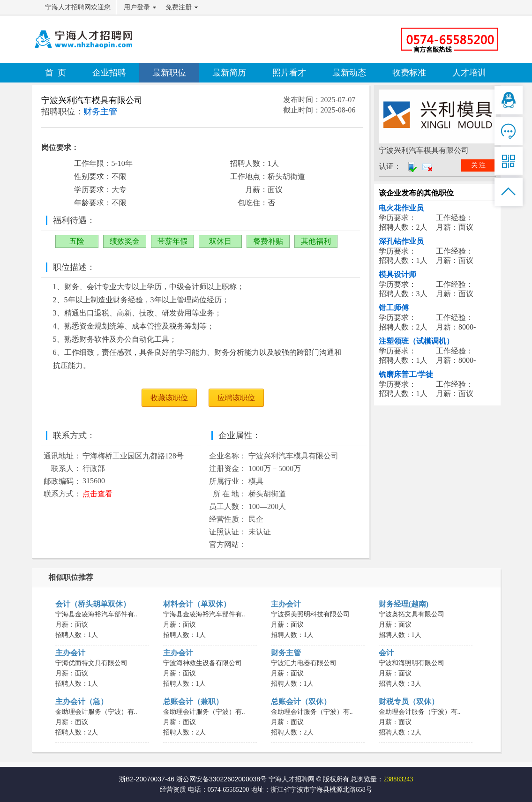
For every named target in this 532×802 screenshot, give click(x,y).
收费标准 (409, 73)
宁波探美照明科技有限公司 (310, 614)
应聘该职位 (236, 398)
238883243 (398, 779)
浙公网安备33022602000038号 (221, 779)
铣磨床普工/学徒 (406, 374)
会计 (386, 653)
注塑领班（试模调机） (416, 341)
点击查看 (97, 494)
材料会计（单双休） (197, 604)
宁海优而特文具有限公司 (91, 663)
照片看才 (289, 73)
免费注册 (179, 7)
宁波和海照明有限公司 (412, 663)
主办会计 (286, 604)
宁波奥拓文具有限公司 (412, 614)
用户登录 (137, 7)
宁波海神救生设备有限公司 (202, 663)
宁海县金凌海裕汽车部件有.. (96, 614)
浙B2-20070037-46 (147, 779)
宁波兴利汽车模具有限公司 (92, 100)
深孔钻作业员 (401, 241)
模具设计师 (397, 274)
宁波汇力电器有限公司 (304, 663)
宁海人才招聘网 (292, 779)
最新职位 (169, 73)
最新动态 (349, 73)
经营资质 (173, 790)
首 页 (56, 73)
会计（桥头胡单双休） (93, 604)
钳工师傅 (394, 308)
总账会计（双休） (301, 701)
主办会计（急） (82, 701)
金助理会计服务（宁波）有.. (96, 712)
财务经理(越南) (404, 604)
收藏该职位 (169, 398)
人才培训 (469, 73)
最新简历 (229, 73)
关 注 (479, 165)
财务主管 (286, 653)
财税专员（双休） (409, 701)
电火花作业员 (401, 208)
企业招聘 (109, 73)
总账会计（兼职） (193, 701)
